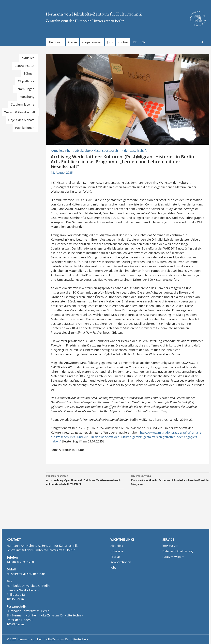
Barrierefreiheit (173, 557)
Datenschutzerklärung (178, 551)
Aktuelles (57, 151)
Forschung (27, 97)
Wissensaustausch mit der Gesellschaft (119, 151)
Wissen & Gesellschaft (20, 112)
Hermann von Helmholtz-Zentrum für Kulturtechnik (94, 14)
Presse (72, 42)
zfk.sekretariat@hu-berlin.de (26, 574)
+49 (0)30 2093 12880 (21, 562)
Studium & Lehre (23, 104)
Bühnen (29, 73)
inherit (69, 151)
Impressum (170, 545)
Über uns (54, 42)
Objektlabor (83, 151)
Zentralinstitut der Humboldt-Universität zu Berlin (85, 21)
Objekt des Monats (21, 120)
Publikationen (25, 128)
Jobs (110, 42)
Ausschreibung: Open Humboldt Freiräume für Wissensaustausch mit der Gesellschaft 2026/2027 (85, 480)
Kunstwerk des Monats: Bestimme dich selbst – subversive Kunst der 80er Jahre (170, 480)
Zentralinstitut (25, 66)
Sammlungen (25, 89)
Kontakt (123, 42)
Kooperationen (92, 42)
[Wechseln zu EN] (144, 42)
